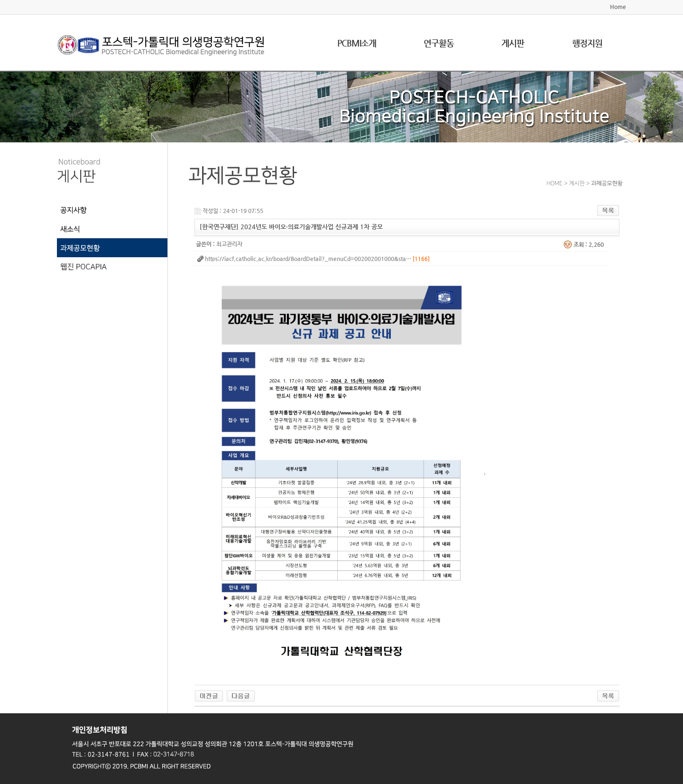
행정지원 (587, 43)
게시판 (513, 43)
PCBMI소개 (357, 43)
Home (618, 7)
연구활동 (439, 43)
